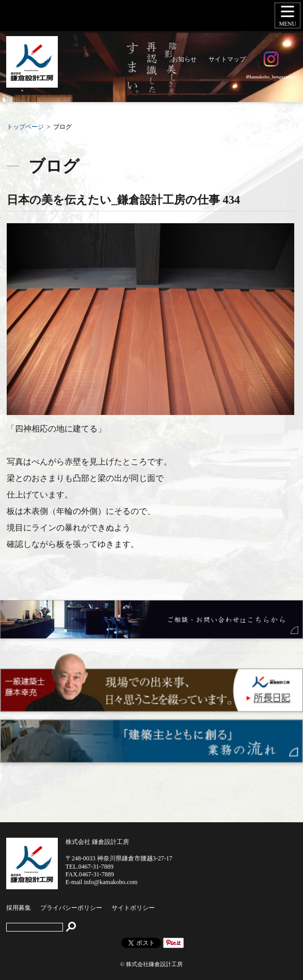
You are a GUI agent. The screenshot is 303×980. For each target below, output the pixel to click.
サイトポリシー (133, 908)
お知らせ (184, 59)
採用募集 (19, 908)
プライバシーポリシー (71, 908)
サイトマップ (227, 59)
